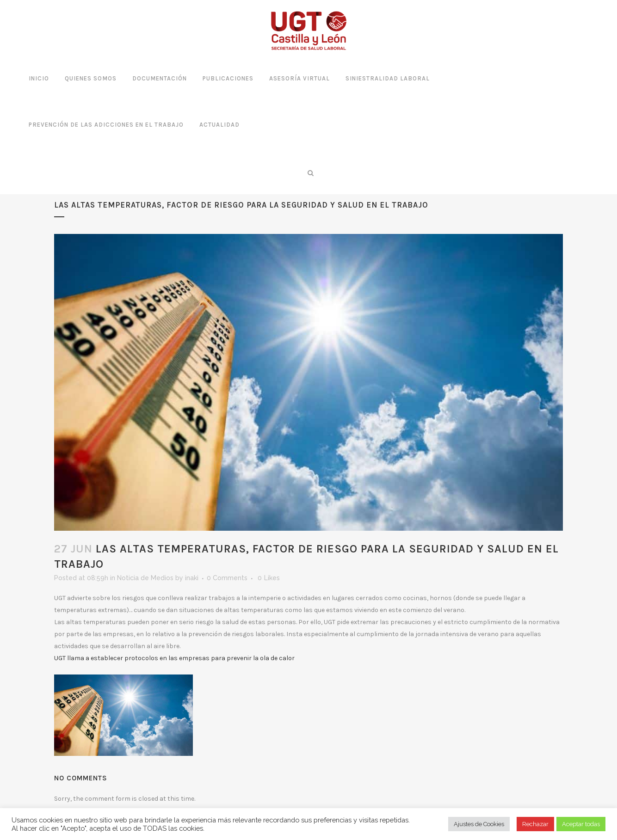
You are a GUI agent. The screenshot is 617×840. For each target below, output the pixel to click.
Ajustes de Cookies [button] (479, 824)
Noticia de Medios (145, 578)
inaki (192, 578)
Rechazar (535, 824)
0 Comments (227, 578)
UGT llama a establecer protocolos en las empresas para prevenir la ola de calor (174, 658)
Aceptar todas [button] (581, 824)
